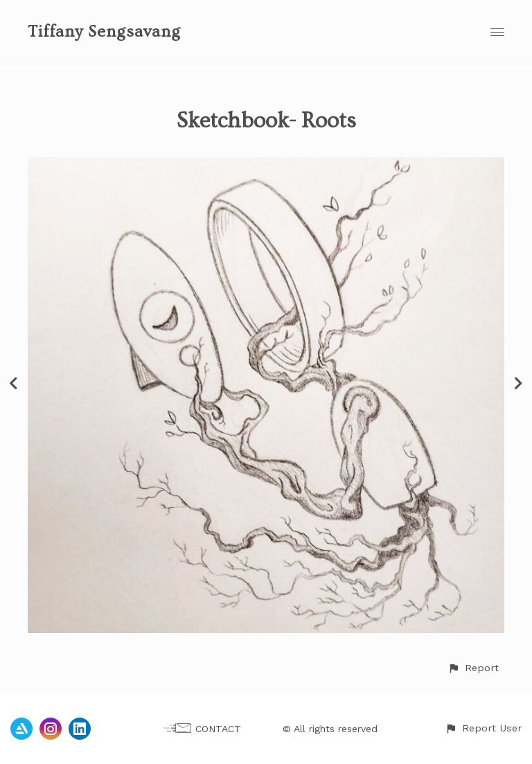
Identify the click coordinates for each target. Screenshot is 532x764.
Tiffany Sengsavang (104, 32)
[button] (473, 668)
